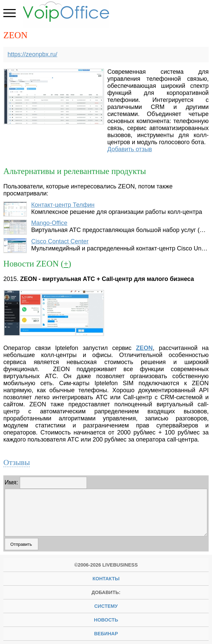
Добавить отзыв (130, 149)
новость (106, 620)
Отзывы (17, 462)
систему (106, 606)
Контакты (106, 579)
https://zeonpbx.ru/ (33, 54)
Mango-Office (49, 223)
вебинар (106, 634)
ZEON (144, 348)
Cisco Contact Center (60, 241)
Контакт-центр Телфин (63, 205)
